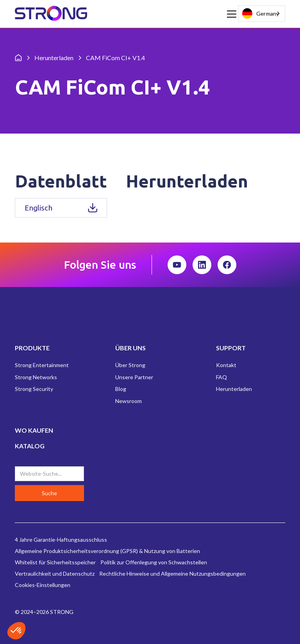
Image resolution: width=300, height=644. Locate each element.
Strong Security (34, 389)
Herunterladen (234, 389)
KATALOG (30, 446)
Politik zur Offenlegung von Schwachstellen (154, 562)
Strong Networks (36, 377)
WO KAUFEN (34, 430)
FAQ (221, 377)
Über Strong (130, 365)
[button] (230, 14)
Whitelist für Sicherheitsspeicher (55, 562)
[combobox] (262, 14)
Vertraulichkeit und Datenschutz (55, 574)
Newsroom (129, 401)
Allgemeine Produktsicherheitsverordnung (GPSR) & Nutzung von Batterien (107, 551)
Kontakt (226, 365)
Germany (261, 13)
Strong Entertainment (42, 365)
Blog (121, 389)
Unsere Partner (134, 377)
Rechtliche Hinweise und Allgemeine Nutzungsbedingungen (172, 574)
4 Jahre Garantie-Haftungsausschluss (61, 540)
